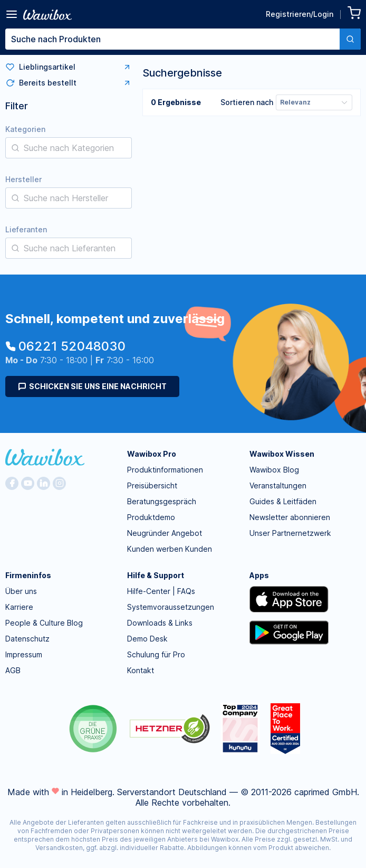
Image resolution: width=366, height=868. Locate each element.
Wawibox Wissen (282, 454)
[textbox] (172, 39)
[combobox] (183, 39)
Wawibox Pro (152, 454)
